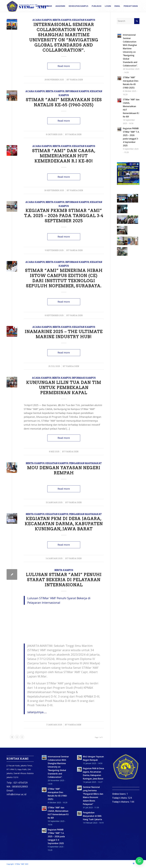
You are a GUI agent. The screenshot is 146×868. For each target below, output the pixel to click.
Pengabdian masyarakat (85, 463)
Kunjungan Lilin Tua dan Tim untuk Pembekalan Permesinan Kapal (64, 388)
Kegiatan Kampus (84, 20)
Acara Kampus (42, 20)
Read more (64, 66)
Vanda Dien (76, 80)
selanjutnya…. (37, 712)
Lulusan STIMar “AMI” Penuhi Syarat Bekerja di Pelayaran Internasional (64, 580)
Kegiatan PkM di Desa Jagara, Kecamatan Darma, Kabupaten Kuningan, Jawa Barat (64, 524)
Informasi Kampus (77, 91)
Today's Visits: (120, 798)
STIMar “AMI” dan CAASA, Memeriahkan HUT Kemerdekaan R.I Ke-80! (64, 156)
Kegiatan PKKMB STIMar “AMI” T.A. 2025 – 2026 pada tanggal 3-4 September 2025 (64, 216)
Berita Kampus (62, 20)
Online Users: (119, 794)
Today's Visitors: (121, 802)
